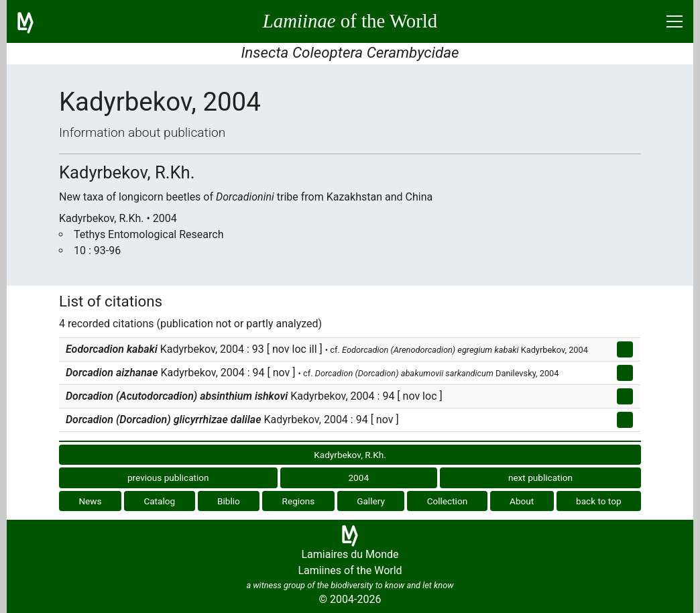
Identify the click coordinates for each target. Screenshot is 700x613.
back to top (599, 501)
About (522, 501)
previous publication (168, 478)
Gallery (371, 501)
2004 (358, 478)
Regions (299, 501)
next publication (540, 478)
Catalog (159, 501)
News (90, 501)
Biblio (229, 501)
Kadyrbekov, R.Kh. (350, 455)
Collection (448, 501)
